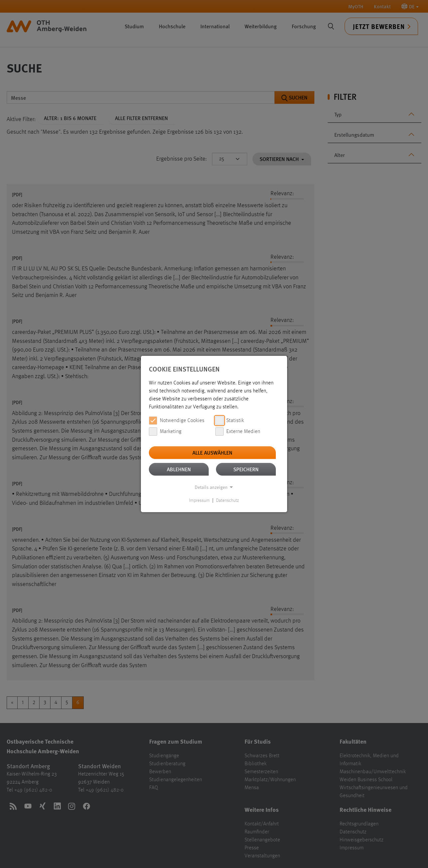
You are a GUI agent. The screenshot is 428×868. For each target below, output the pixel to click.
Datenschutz (227, 501)
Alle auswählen (212, 452)
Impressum (199, 501)
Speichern (246, 469)
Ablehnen (179, 469)
